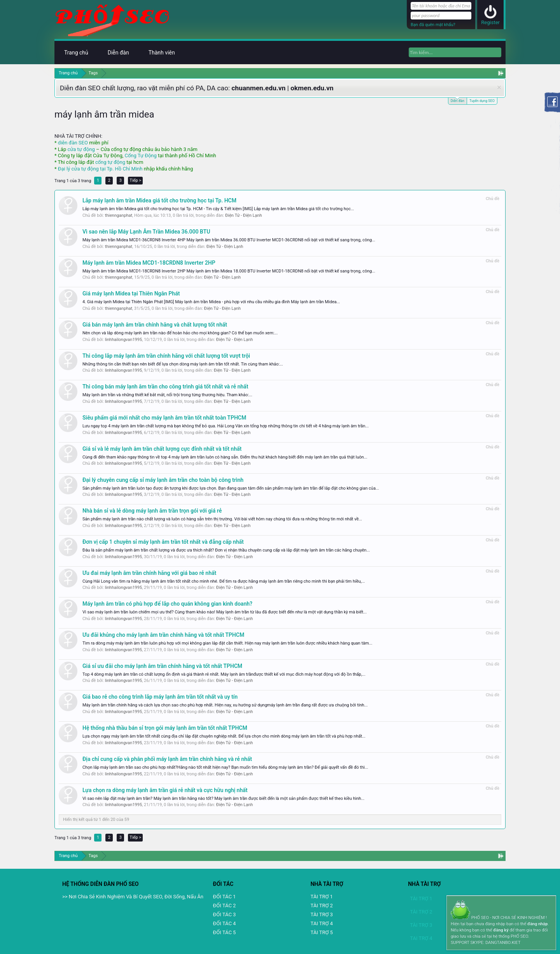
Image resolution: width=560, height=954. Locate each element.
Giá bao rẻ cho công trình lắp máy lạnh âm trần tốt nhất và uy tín (160, 697)
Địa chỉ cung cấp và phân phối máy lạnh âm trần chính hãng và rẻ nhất (167, 759)
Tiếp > (135, 180)
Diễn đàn (458, 100)
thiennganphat (119, 215)
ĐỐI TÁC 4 (225, 923)
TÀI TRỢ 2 (321, 906)
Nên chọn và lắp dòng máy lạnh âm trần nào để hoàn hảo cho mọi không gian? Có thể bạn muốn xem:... (180, 333)
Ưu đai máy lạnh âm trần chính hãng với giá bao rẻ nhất (149, 573)
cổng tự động (110, 162)
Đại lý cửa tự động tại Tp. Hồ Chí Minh (100, 169)
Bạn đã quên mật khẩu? (433, 25)
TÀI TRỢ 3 (321, 914)
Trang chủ (76, 53)
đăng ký (501, 930)
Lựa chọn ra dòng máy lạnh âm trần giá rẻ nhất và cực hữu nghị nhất (165, 790)
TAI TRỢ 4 (321, 923)
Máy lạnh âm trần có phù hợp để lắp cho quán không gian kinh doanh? (167, 604)
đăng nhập (537, 924)
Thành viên (162, 53)
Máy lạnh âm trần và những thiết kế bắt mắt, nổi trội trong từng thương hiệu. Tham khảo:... (167, 395)
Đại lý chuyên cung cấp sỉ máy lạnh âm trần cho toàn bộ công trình (163, 480)
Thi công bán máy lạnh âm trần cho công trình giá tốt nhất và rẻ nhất (165, 387)
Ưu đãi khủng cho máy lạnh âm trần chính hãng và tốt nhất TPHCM (163, 635)
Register (490, 22)
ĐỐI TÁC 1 (225, 897)
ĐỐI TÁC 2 (225, 906)
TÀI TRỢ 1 (321, 897)
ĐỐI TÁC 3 (225, 914)
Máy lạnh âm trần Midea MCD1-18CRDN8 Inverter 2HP (149, 263)
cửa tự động (81, 149)
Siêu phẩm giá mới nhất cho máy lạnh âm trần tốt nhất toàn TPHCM (164, 418)
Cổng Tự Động (140, 155)
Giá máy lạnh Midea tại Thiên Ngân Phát (131, 293)
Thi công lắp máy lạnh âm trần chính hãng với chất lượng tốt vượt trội (166, 356)
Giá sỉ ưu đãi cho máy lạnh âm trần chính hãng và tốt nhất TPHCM (162, 666)
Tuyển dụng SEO (482, 101)
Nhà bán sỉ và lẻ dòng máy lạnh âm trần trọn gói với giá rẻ (152, 511)
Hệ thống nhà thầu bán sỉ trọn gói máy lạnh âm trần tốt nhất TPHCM (165, 728)
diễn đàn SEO (73, 143)
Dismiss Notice (499, 87)
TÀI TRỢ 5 (321, 932)
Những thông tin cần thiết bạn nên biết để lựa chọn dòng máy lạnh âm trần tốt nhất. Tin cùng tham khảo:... (183, 364)
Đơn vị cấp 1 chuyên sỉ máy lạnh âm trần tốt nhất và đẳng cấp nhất (163, 542)
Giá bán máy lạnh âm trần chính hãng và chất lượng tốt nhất (155, 325)
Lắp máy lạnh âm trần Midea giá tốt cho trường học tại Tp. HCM (159, 200)
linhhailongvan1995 (123, 340)
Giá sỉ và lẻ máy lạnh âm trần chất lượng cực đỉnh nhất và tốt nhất (162, 449)
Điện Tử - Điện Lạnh (244, 215)
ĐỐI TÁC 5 (225, 932)
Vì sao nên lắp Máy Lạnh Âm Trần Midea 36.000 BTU (146, 232)
